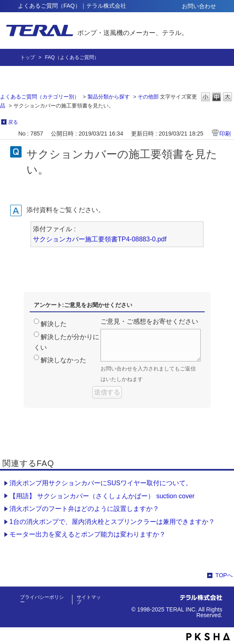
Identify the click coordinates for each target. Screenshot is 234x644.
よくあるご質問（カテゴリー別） (40, 97)
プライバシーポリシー (42, 600)
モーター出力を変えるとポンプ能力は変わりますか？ (87, 534)
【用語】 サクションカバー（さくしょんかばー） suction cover (102, 496)
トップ (28, 57)
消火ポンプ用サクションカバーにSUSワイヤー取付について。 (101, 483)
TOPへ (224, 575)
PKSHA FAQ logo (208, 637)
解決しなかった (63, 360)
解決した (54, 324)
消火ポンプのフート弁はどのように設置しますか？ (84, 509)
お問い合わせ (199, 6)
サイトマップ (89, 600)
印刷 (225, 134)
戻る (13, 122)
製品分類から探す (109, 97)
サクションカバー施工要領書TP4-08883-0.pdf (100, 239)
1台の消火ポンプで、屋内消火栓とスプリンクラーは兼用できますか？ (112, 522)
